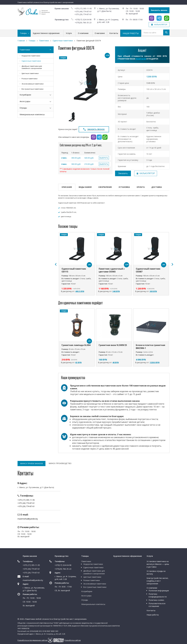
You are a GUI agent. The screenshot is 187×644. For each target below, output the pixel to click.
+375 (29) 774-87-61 (83, 14)
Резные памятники (29, 79)
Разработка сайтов (73, 640)
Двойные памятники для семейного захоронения (32, 67)
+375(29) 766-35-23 (83, 23)
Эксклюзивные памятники (33, 84)
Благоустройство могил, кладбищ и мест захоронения (158, 581)
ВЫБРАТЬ (104, 158)
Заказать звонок (159, 10)
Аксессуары (25, 101)
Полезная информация (159, 591)
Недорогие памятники (31, 56)
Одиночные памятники (31, 61)
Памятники (25, 50)
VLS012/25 (141, 59)
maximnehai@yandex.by (28, 519)
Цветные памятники (30, 73)
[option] (85, 83)
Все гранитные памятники (32, 89)
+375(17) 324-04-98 (83, 20)
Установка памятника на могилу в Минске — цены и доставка (158, 564)
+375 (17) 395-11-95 (83, 9)
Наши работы (153, 615)
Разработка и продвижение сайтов (32, 640)
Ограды (23, 108)
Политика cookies (156, 600)
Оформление (105, 187)
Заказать (123, 173)
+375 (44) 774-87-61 (83, 11)
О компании (152, 588)
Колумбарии (25, 95)
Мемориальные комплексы (32, 114)
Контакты (151, 610)
